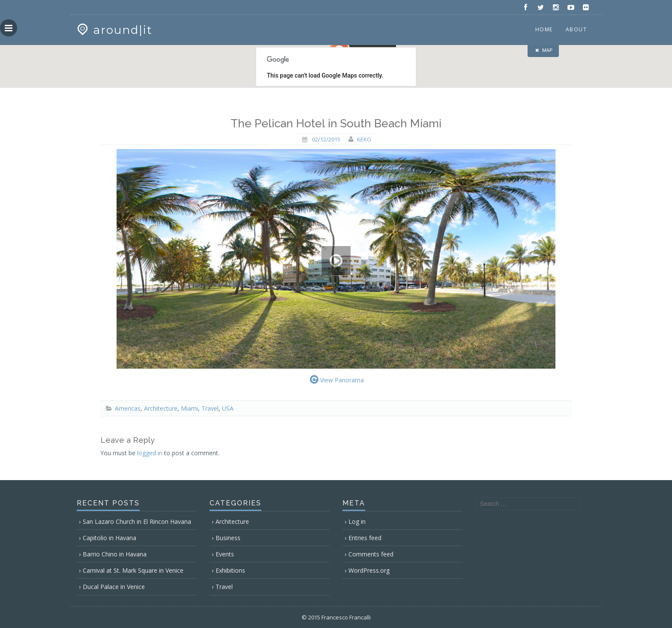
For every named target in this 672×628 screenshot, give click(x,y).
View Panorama (336, 379)
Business (228, 538)
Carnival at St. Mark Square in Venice (133, 570)
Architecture (161, 408)
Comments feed (371, 554)
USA (228, 408)
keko (364, 139)
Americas (128, 408)
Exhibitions (230, 570)
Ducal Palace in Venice (114, 587)
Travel (210, 408)
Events (225, 554)
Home (544, 29)
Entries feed (365, 538)
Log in (357, 521)
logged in (150, 453)
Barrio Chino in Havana (115, 554)
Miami (189, 408)
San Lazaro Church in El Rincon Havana (137, 521)
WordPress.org (369, 570)
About (576, 29)
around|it (114, 30)
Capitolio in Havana (109, 538)
